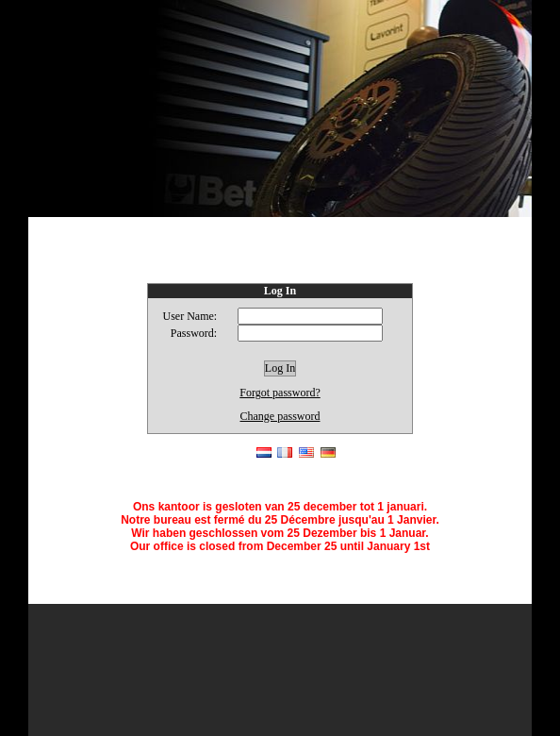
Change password (280, 416)
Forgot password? (280, 393)
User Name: (190, 316)
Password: (194, 333)
